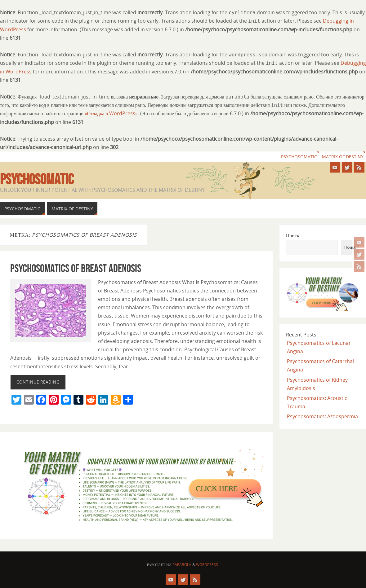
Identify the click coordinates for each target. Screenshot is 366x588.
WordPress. (208, 565)
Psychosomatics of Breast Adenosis (76, 268)
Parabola (182, 565)
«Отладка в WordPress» (111, 113)
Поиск (293, 235)
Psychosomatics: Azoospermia (322, 416)
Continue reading (38, 382)
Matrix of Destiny (343, 157)
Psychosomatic (299, 157)
